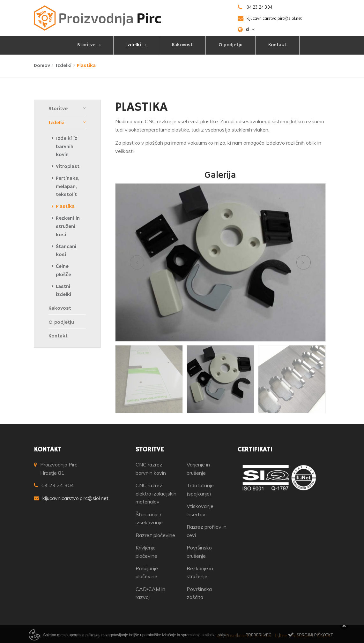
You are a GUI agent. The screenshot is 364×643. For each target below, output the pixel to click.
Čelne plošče (63, 271)
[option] (220, 262)
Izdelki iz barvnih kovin (67, 147)
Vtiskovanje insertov (200, 510)
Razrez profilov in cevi (207, 531)
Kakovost (182, 45)
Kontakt (277, 45)
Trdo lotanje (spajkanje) (200, 489)
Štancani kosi (66, 251)
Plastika (65, 207)
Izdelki (134, 45)
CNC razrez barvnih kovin (151, 469)
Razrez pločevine (155, 535)
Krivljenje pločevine (146, 552)
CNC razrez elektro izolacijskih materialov (156, 493)
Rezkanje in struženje (200, 572)
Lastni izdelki (63, 291)
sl (250, 29)
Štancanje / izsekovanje (149, 518)
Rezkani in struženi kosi (68, 227)
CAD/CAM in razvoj (150, 593)
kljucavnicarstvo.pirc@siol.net (75, 498)
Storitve (87, 45)
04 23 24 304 (58, 485)
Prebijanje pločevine (147, 572)
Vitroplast (68, 167)
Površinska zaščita (199, 593)
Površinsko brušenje (199, 552)
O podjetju (230, 45)
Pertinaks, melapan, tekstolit (68, 187)
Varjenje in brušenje (198, 469)
